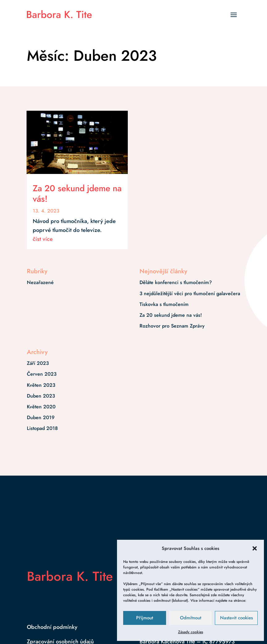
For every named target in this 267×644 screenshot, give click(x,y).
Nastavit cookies (236, 618)
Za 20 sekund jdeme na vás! (77, 194)
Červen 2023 (42, 374)
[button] (255, 548)
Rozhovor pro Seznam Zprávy (172, 326)
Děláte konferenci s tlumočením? (176, 282)
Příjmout (145, 618)
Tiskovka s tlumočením (164, 304)
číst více (43, 239)
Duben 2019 (41, 417)
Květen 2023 (41, 385)
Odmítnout (191, 618)
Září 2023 (38, 363)
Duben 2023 (41, 396)
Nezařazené (40, 282)
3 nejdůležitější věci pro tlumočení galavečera (190, 293)
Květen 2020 (41, 407)
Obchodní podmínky (52, 627)
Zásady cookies (191, 632)
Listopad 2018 (42, 428)
